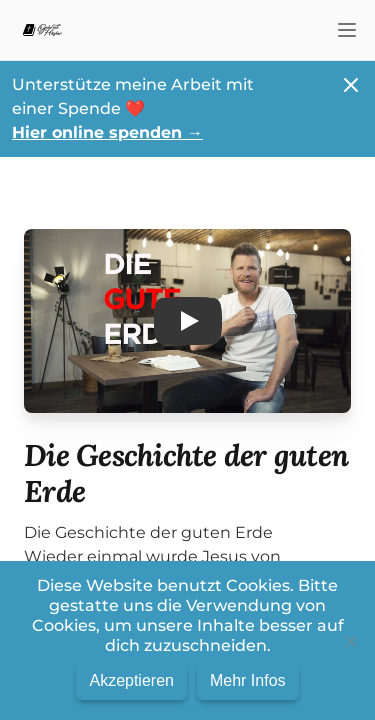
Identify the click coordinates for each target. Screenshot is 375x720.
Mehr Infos (248, 680)
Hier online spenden (107, 132)
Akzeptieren (131, 680)
